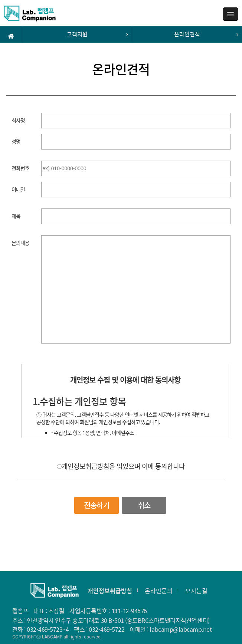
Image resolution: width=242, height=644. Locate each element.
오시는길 (196, 591)
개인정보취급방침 (110, 591)
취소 (144, 505)
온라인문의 (159, 591)
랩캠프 (30, 16)
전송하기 (97, 505)
